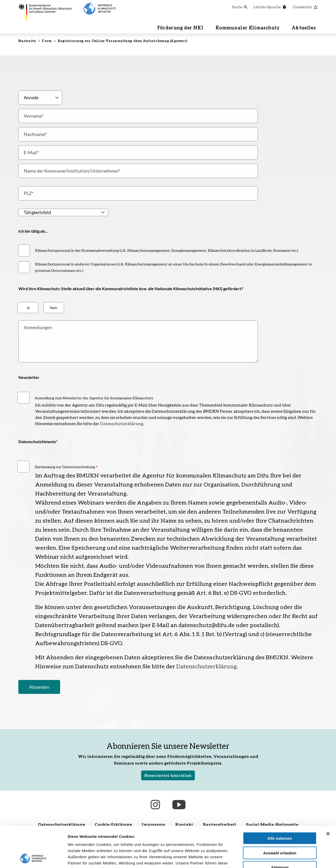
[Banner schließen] (328, 795)
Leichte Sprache (270, 7)
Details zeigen (274, 858)
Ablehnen (280, 829)
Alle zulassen (280, 800)
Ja (28, 308)
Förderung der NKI (180, 28)
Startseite (27, 41)
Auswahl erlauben (280, 814)
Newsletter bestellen (168, 775)
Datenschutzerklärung (122, 423)
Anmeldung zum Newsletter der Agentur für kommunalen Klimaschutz (94, 398)
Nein (54, 308)
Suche (240, 7)
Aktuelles (304, 28)
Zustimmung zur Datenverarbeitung (65, 467)
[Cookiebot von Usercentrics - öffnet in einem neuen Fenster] (33, 858)
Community (305, 7)
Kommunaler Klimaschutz (247, 28)
